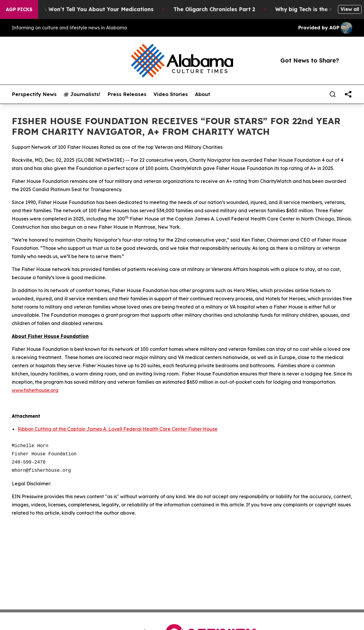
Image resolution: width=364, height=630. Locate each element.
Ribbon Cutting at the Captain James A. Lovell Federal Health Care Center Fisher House (118, 429)
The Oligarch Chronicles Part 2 (219, 9)
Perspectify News (34, 94)
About (203, 94)
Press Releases (127, 94)
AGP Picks (19, 9)
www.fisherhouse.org (35, 390)
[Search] (333, 94)
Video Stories (171, 94)
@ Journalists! (82, 94)
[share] (348, 94)
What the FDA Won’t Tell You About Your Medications (85, 9)
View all (350, 9)
